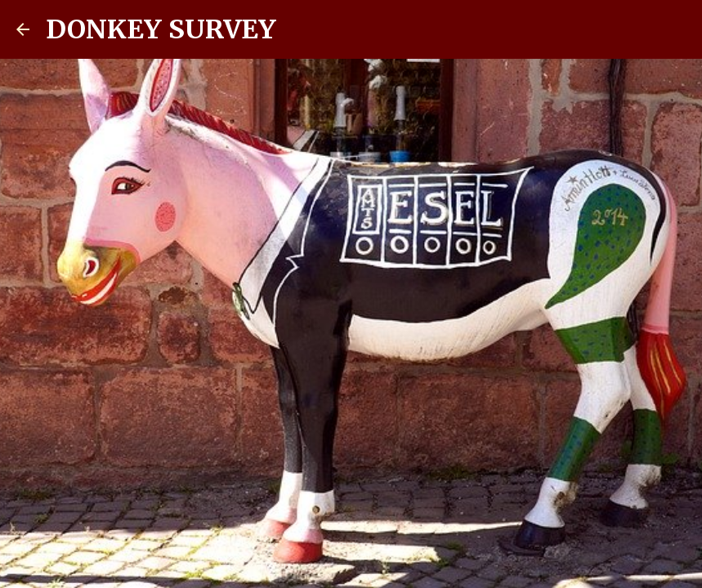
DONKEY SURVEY (161, 29)
